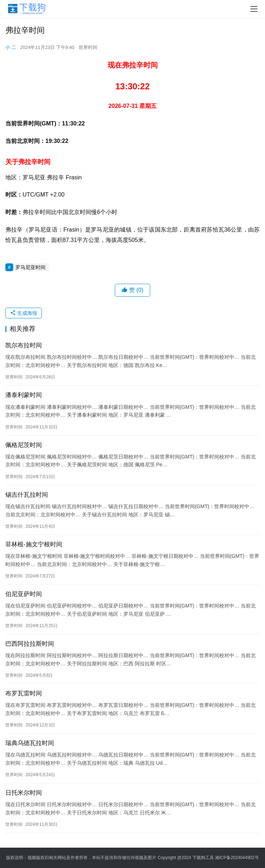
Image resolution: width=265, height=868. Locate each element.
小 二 (11, 47)
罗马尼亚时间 (30, 267)
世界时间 (88, 47)
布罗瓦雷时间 (24, 693)
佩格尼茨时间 (24, 445)
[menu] (254, 9)
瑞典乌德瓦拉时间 (30, 743)
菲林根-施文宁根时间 (34, 544)
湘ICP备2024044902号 (237, 858)
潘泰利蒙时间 (24, 395)
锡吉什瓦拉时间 (27, 495)
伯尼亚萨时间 (24, 594)
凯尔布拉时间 (24, 345)
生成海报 (24, 313)
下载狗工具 (203, 858)
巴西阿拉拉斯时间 (30, 644)
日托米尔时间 (24, 793)
